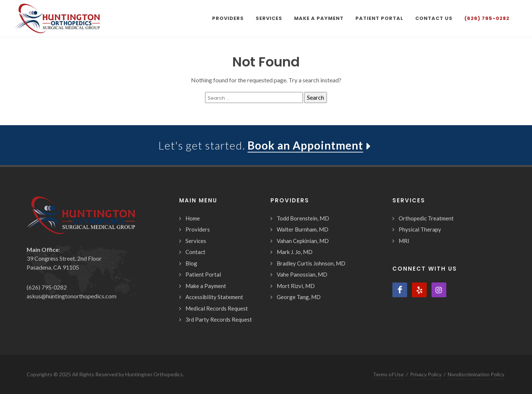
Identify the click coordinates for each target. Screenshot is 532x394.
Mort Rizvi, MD (296, 286)
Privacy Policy (426, 374)
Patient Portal (203, 274)
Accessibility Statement (214, 297)
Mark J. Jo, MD (295, 252)
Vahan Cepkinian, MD (303, 241)
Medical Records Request (217, 308)
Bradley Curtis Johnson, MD (311, 263)
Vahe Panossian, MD (302, 274)
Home (193, 218)
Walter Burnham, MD (303, 229)
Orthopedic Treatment (426, 218)
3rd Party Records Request (219, 319)
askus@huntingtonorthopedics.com (71, 296)
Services (196, 241)
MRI (404, 241)
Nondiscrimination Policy (476, 374)
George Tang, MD (299, 297)
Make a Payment (206, 286)
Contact (195, 252)
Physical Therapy (420, 229)
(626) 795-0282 (47, 287)
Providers (198, 229)
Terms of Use (388, 374)
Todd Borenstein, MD (303, 218)
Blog (191, 263)
